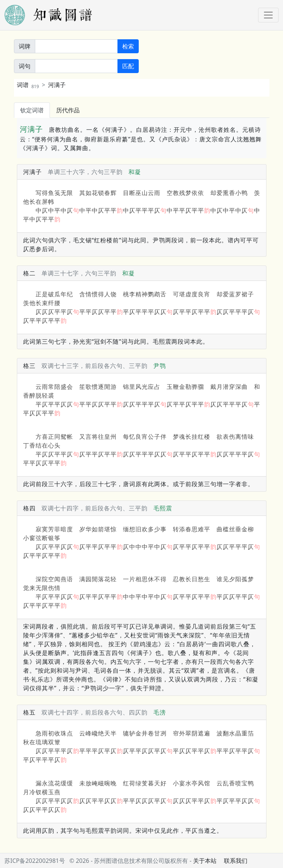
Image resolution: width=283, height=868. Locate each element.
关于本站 (205, 861)
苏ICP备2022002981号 (35, 861)
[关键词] (76, 46)
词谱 (28, 85)
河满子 (57, 85)
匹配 (128, 66)
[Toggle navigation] (268, 15)
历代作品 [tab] (68, 110)
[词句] (76, 66)
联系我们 (236, 861)
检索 (128, 46)
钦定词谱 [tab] (32, 110)
